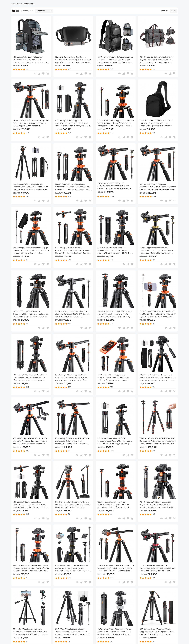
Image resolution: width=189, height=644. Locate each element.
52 (172, 11)
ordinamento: (27, 11)
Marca (19, 4)
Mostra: (164, 11)
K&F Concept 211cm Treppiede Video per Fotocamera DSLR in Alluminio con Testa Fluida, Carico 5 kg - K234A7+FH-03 (73, 505)
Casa (13, 4)
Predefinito (41, 11)
